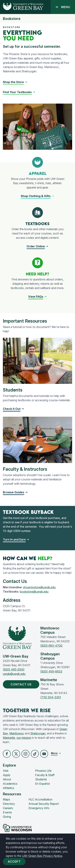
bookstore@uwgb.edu (34, 592)
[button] (37, 196)
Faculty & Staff (45, 775)
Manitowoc (17, 733)
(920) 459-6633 (51, 671)
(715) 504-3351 (51, 697)
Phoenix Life (43, 771)
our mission (24, 738)
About (7, 779)
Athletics (9, 788)
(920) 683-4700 (51, 646)
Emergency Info (39, 808)
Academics (10, 784)
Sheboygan (38, 733)
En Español (42, 784)
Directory (9, 804)
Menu (63, 7)
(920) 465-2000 (14, 669)
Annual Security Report (44, 804)
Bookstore (12, 19)
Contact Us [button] (22, 684)
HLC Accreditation (40, 799)
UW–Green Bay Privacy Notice (42, 856)
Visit (6, 771)
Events (7, 812)
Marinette (9, 738)
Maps (6, 799)
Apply (7, 775)
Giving (7, 817)
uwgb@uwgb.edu (14, 674)
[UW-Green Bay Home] (22, 7)
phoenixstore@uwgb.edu (39, 587)
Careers (8, 808)
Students (41, 779)
